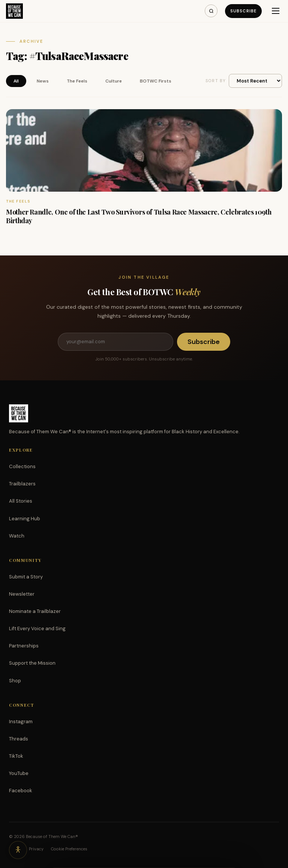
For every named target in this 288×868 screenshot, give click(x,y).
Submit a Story (26, 577)
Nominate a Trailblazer (35, 611)
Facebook (21, 791)
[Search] (211, 11)
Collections (22, 466)
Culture (114, 81)
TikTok (16, 756)
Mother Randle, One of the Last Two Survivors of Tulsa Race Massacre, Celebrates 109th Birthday (139, 216)
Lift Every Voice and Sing (37, 628)
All (16, 81)
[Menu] (276, 11)
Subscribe (243, 11)
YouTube (19, 773)
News (43, 81)
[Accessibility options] (18, 850)
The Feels (77, 81)
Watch (17, 536)
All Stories (21, 501)
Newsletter (22, 594)
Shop (15, 681)
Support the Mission (32, 663)
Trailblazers (22, 484)
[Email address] (115, 342)
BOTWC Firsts (156, 81)
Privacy (36, 849)
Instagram (21, 722)
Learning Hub (25, 519)
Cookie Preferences (69, 849)
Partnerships (24, 646)
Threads (19, 739)
